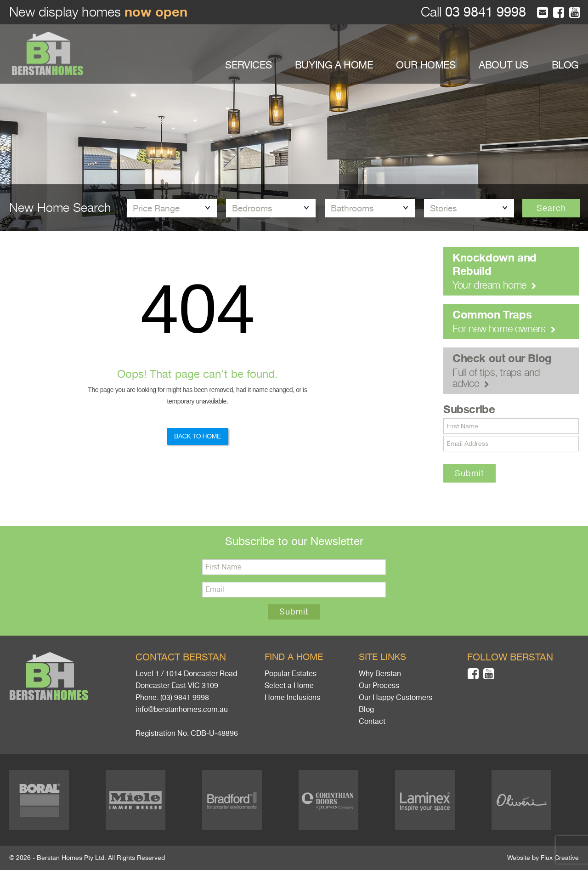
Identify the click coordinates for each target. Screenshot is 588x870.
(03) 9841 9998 (185, 698)
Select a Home (289, 686)
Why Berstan (380, 674)
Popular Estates (291, 674)
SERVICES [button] (248, 65)
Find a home (294, 657)
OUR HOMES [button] (426, 65)
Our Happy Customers (396, 698)
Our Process (379, 686)
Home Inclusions (292, 698)
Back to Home (198, 436)
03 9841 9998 (484, 12)
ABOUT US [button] (503, 65)
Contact (372, 722)
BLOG (565, 65)
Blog (366, 710)
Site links (382, 657)
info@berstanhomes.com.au (182, 710)
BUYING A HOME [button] (334, 65)
